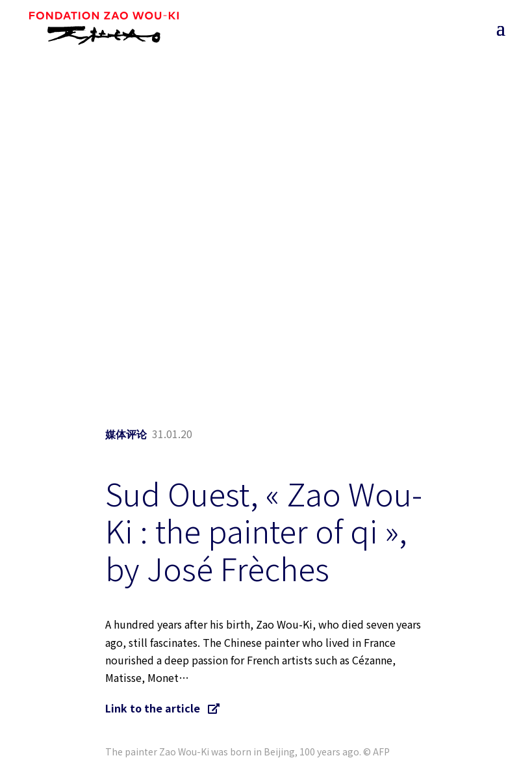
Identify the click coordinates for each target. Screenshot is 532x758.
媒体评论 (126, 434)
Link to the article (162, 708)
